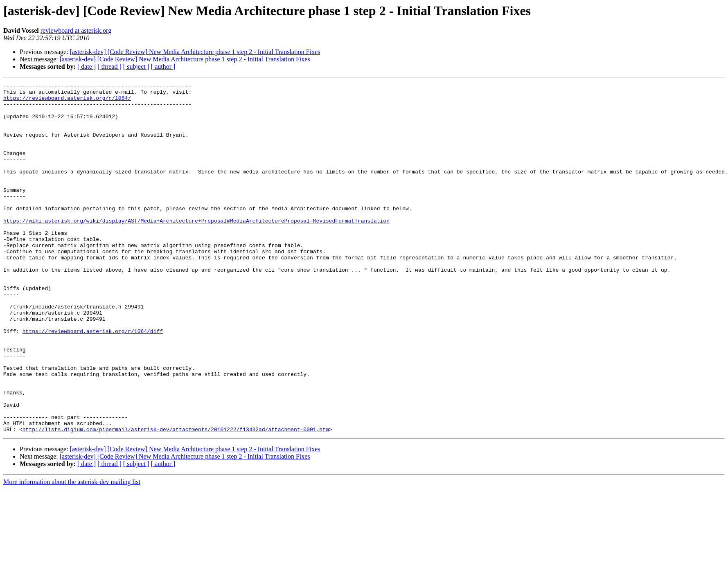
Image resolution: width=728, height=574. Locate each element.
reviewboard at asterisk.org (76, 30)
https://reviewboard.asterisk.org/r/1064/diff (93, 381)
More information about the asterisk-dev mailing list (72, 552)
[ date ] (87, 66)
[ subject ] (136, 66)
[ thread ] (109, 66)
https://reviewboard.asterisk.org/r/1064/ (67, 101)
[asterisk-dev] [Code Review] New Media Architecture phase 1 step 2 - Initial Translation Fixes (195, 52)
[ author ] (163, 66)
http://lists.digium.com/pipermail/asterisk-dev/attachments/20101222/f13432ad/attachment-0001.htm (176, 499)
